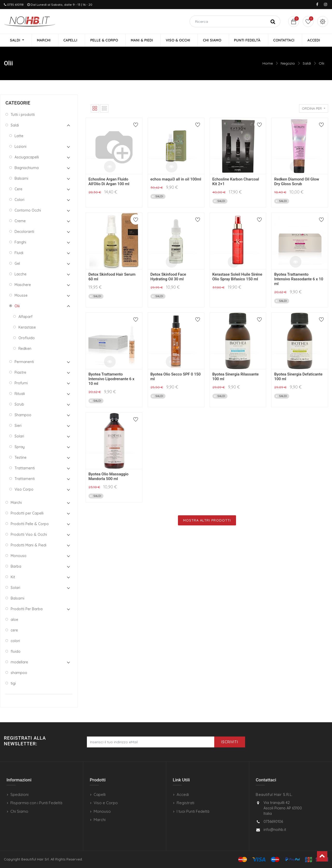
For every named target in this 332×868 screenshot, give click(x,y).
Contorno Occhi (28, 211)
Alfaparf (25, 317)
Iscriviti (230, 742)
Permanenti (24, 362)
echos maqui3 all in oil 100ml (176, 180)
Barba (16, 567)
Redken (25, 349)
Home (268, 64)
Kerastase (27, 328)
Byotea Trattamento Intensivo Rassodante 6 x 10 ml (299, 279)
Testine (20, 458)
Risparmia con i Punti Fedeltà (36, 803)
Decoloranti (24, 232)
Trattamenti (25, 468)
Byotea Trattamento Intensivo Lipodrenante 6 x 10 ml (111, 379)
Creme (20, 221)
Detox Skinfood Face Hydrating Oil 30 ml (168, 277)
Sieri (18, 426)
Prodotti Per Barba (27, 609)
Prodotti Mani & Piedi (29, 545)
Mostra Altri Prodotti (207, 520)
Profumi (21, 383)
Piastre (20, 373)
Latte (19, 136)
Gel (17, 264)
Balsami (21, 179)
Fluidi (19, 253)
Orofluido (27, 338)
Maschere (23, 285)
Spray (20, 447)
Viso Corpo (24, 490)
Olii (321, 64)
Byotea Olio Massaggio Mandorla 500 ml (108, 477)
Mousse (21, 296)
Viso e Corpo (106, 803)
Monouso (19, 556)
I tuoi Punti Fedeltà (193, 811)
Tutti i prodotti (23, 115)
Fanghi (20, 242)
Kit (13, 577)
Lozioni (20, 147)
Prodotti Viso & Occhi (29, 535)
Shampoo (23, 415)
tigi (13, 684)
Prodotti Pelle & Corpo (30, 524)
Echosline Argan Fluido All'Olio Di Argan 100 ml (109, 182)
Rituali (20, 394)
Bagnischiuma (27, 168)
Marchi (16, 503)
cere (14, 630)
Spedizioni (19, 794)
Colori (19, 200)
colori (15, 641)
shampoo (19, 673)
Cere (18, 189)
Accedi (183, 794)
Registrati (185, 803)
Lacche (20, 274)
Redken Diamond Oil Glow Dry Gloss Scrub (297, 182)
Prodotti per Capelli (27, 513)
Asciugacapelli (27, 157)
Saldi (307, 64)
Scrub (19, 405)
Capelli (100, 794)
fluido (16, 652)
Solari (19, 436)
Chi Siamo (19, 811)
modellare (19, 662)
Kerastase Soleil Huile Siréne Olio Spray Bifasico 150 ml (237, 277)
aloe (14, 620)
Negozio (288, 64)
